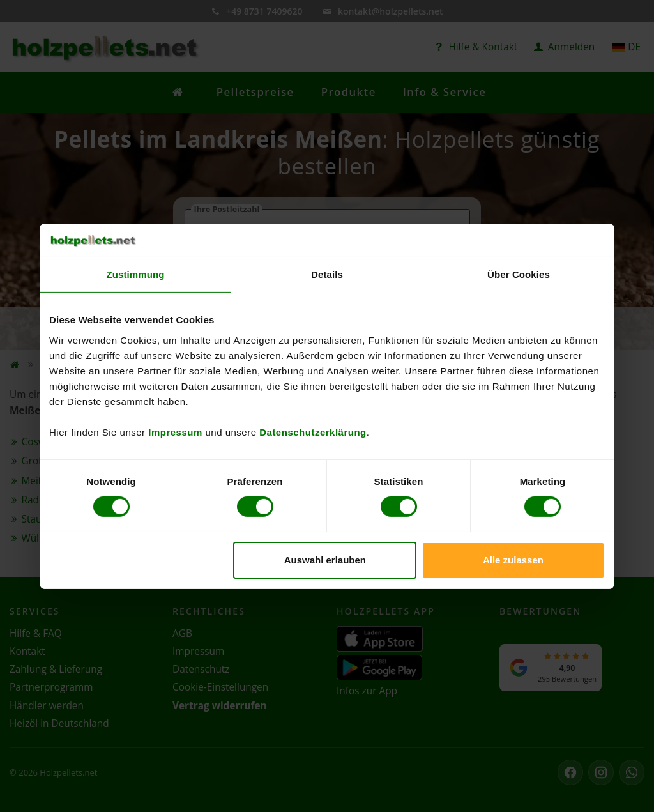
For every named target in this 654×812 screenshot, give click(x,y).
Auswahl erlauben (325, 560)
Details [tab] (327, 274)
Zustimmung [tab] (136, 274)
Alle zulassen (513, 560)
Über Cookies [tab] (519, 274)
